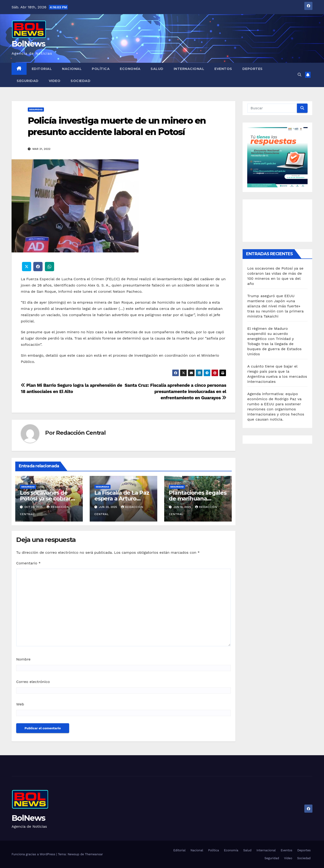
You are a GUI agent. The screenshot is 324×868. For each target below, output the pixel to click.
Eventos (223, 69)
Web (20, 704)
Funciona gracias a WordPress (34, 854)
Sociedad (80, 81)
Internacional (189, 69)
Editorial (42, 69)
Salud (157, 69)
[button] (299, 75)
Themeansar (94, 854)
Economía (130, 69)
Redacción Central (81, 433)
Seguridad (28, 81)
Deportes (253, 69)
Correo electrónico (33, 682)
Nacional (72, 69)
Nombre (23, 659)
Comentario (28, 563)
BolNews (28, 44)
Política (101, 69)
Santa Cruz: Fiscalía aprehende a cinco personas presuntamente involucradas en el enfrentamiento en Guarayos (175, 392)
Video (55, 81)
